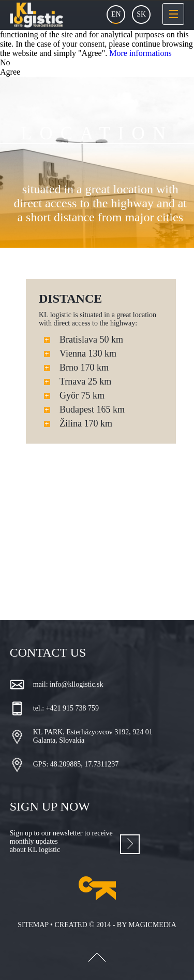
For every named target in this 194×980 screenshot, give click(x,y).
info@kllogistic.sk (77, 684)
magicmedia (152, 925)
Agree (10, 72)
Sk (141, 14)
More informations (140, 53)
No (5, 62)
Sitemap (33, 925)
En (116, 14)
